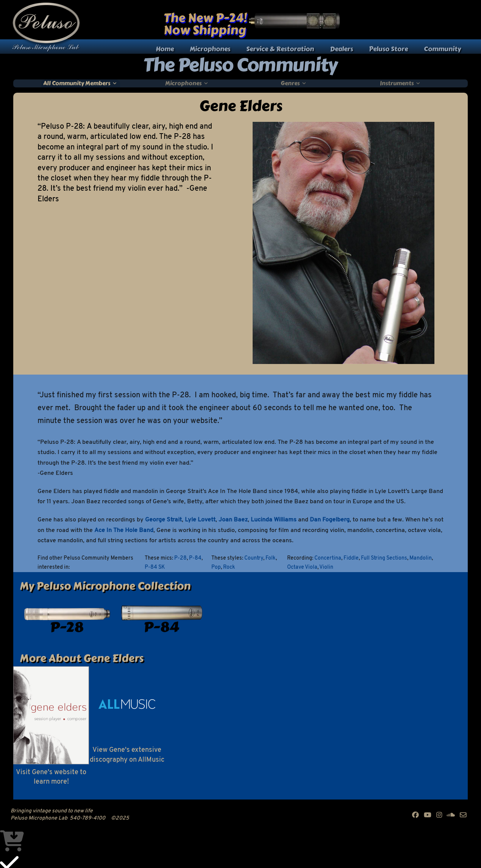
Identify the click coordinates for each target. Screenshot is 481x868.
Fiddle (351, 558)
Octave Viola (302, 567)
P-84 (195, 558)
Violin (326, 567)
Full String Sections (384, 558)
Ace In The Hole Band (124, 530)
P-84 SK (155, 567)
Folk (271, 558)
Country (254, 558)
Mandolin (421, 558)
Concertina (328, 558)
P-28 (180, 558)
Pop (216, 567)
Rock (229, 567)
